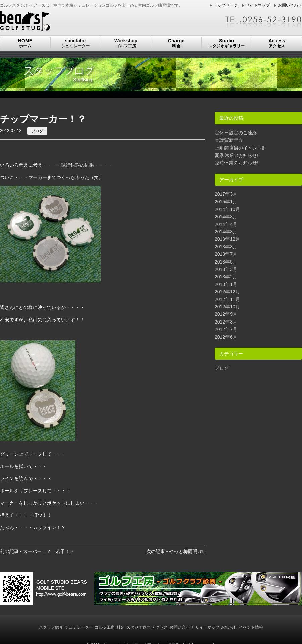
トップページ (225, 5)
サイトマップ (258, 5)
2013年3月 (226, 269)
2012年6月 (226, 337)
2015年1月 (226, 202)
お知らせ (229, 627)
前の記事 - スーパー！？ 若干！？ (37, 551)
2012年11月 (227, 299)
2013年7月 (226, 254)
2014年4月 (226, 224)
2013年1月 (226, 284)
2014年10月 (227, 209)
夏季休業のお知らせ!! (237, 155)
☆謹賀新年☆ (229, 140)
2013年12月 (227, 239)
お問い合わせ (290, 5)
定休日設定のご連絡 (236, 133)
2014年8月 (226, 217)
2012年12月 (227, 292)
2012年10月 (227, 307)
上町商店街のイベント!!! (240, 148)
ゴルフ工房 (105, 627)
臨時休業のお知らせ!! (237, 163)
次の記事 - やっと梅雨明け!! (175, 551)
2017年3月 (226, 194)
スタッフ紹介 (51, 627)
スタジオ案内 (138, 627)
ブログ (37, 131)
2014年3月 (226, 232)
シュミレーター (79, 627)
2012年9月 (226, 314)
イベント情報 (251, 627)
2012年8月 (226, 322)
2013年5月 (226, 262)
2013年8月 (226, 247)
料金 (120, 627)
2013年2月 (226, 277)
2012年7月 (226, 329)
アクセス (160, 627)
